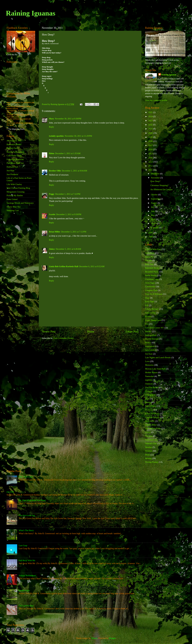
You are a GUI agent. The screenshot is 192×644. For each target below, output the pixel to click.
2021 (151, 129)
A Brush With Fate (153, 249)
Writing (148, 458)
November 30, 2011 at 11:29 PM (78, 136)
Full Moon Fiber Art (15, 163)
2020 (151, 133)
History (148, 331)
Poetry (148, 402)
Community (150, 287)
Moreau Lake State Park (155, 369)
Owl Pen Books (152, 387)
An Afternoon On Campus (162, 189)
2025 (151, 112)
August (154, 203)
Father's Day (150, 313)
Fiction (148, 316)
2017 (151, 145)
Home (91, 332)
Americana (150, 253)
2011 (151, 170)
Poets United (12, 199)
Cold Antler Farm (14, 156)
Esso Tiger (150, 301)
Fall (147, 305)
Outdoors (149, 384)
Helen (52, 153)
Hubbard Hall (12, 167)
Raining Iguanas (31, 13)
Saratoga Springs (152, 417)
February (155, 228)
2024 (151, 116)
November (156, 178)
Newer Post (49, 332)
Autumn (149, 260)
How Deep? (155, 181)
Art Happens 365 (14, 141)
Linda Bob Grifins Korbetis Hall (64, 266)
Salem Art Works (152, 413)
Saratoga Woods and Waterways (20, 203)
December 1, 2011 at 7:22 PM (68, 194)
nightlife (149, 380)
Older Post (132, 332)
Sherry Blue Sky (14, 207)
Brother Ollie (55, 171)
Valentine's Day (152, 440)
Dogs (147, 298)
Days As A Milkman (154, 294)
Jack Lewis (150, 350)
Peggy (52, 194)
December (156, 174)
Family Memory (152, 309)
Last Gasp (23, 545)
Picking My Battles (15, 195)
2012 (151, 166)
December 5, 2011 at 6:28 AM (68, 249)
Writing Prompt (152, 462)
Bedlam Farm (12, 148)
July (153, 207)
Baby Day (149, 264)
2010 (151, 233)
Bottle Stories (151, 275)
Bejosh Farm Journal (15, 152)
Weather (149, 447)
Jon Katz (149, 354)
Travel (148, 432)
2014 (151, 158)
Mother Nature (151, 372)
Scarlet (52, 214)
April (153, 219)
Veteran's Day (151, 443)
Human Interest (152, 339)
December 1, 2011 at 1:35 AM (68, 153)
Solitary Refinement (27, 576)
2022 (151, 125)
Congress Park (151, 290)
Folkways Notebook (15, 159)
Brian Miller (55, 232)
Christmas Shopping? (159, 185)
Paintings (149, 391)
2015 (151, 154)
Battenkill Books (14, 144)
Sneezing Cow (13, 210)
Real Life (149, 410)
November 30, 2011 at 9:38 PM (68, 119)
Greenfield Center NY (154, 328)
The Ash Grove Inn (27, 515)
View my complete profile (156, 100)
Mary (51, 119)
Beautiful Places (152, 272)
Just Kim (10, 171)
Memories (149, 365)
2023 (151, 121)
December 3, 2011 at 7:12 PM (74, 232)
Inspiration (150, 346)
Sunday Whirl (151, 425)
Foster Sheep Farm (153, 320)
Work (147, 455)
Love (147, 361)
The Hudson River (153, 428)
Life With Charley (14, 184)
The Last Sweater (26, 606)
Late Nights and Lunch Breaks (158, 357)
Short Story (150, 421)
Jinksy (52, 249)
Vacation (149, 436)
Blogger (112, 638)
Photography (151, 395)
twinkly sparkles (56, 136)
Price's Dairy (151, 406)
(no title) (10, 492)
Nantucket (149, 376)
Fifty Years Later (26, 477)
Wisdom (149, 451)
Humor (148, 343)
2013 (151, 162)
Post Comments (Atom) (63, 338)
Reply (51, 127)
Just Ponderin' (13, 174)
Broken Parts (24, 590)
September (156, 199)
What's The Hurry (26, 530)
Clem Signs (150, 283)
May (153, 215)
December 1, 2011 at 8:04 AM (74, 171)
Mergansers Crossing (16, 192)
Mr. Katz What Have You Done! (32, 500)
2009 (151, 237)
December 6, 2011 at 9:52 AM (92, 266)
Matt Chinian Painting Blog (18, 188)
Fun (147, 324)
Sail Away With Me (27, 560)
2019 (151, 137)
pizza (147, 399)
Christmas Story (152, 279)
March (154, 223)
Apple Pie (149, 257)
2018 (151, 141)
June (153, 211)
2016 (151, 149)
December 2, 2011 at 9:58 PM (69, 214)
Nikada (94, 638)
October (155, 195)
